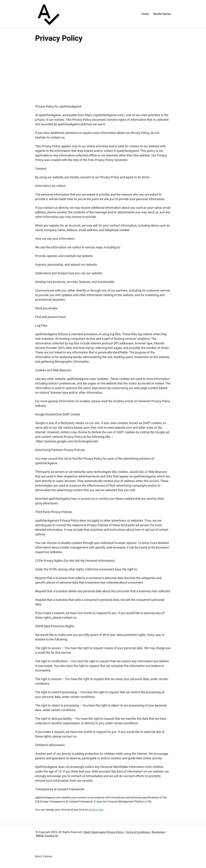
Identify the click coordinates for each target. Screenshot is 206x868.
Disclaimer (158, 832)
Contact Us (52, 836)
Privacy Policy (115, 832)
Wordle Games (162, 14)
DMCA (40, 836)
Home (145, 14)
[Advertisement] (103, 70)
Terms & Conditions (138, 832)
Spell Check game (95, 832)
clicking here (96, 810)
